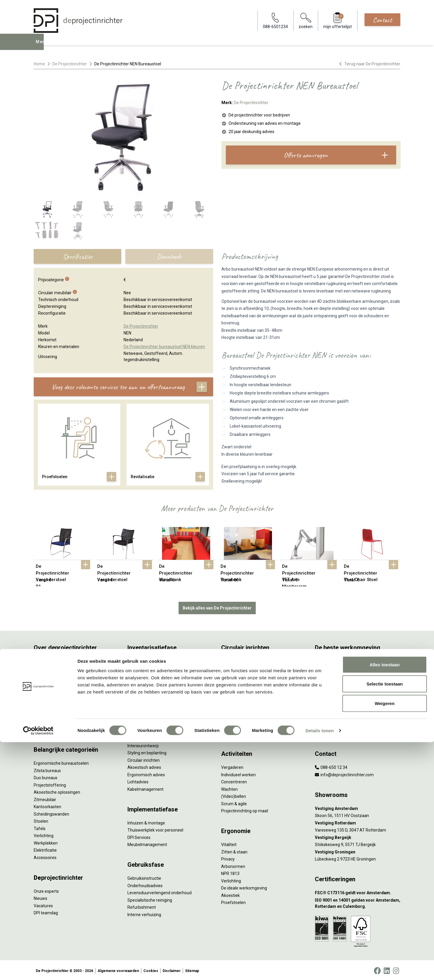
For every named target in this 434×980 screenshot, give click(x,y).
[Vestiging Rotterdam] (358, 822)
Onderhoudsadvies (145, 884)
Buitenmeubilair (330, 718)
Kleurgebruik (327, 689)
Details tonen (319, 968)
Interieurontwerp (143, 744)
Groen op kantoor (331, 696)
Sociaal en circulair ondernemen (251, 667)
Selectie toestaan (385, 922)
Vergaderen (232, 766)
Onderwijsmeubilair (333, 732)
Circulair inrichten (144, 759)
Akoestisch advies (144, 766)
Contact (382, 20)
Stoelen (41, 820)
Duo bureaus (46, 777)
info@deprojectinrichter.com (344, 773)
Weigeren (384, 941)
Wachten (229, 788)
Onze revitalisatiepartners (245, 689)
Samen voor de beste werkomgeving (255, 711)
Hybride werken (329, 667)
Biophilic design (329, 682)
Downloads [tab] (169, 256)
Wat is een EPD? (236, 732)
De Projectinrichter (70, 64)
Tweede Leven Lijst (239, 682)
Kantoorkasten (47, 806)
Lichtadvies (138, 781)
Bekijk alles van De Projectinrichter (217, 607)
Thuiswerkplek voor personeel (155, 829)
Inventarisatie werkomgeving (154, 660)
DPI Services (139, 836)
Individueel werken (238, 773)
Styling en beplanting (147, 752)
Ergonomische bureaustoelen (61, 762)
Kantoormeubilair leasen (150, 682)
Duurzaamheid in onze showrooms (254, 675)
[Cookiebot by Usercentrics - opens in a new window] (38, 968)
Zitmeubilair (45, 798)
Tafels (40, 827)
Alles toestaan (385, 902)
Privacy (228, 858)
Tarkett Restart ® (238, 696)
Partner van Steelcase (336, 704)
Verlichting (44, 835)
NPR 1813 (230, 872)
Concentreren (234, 781)
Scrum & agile (234, 802)
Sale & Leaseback (144, 689)
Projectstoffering (50, 784)
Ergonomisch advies (146, 773)
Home (39, 64)
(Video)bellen (234, 795)
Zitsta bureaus (47, 769)
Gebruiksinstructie (144, 877)
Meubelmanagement (147, 843)
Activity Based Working (336, 660)
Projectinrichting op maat (245, 810)
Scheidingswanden (51, 813)
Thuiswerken (327, 675)
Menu (42, 46)
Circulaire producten (240, 725)
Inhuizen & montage (146, 821)
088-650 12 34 (331, 766)
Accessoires (45, 856)
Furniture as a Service (148, 675)
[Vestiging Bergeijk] (358, 836)
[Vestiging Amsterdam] (358, 807)
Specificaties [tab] (78, 256)
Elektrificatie (45, 849)
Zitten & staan (234, 850)
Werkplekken (46, 842)
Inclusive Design (330, 711)
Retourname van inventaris (153, 704)
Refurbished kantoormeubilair (155, 696)
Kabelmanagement (145, 788)
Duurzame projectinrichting (247, 704)
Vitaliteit (229, 843)
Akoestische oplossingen (57, 791)
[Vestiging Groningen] (358, 851)
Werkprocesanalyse (146, 667)
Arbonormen (233, 865)
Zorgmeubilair (328, 725)
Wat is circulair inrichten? (244, 660)
